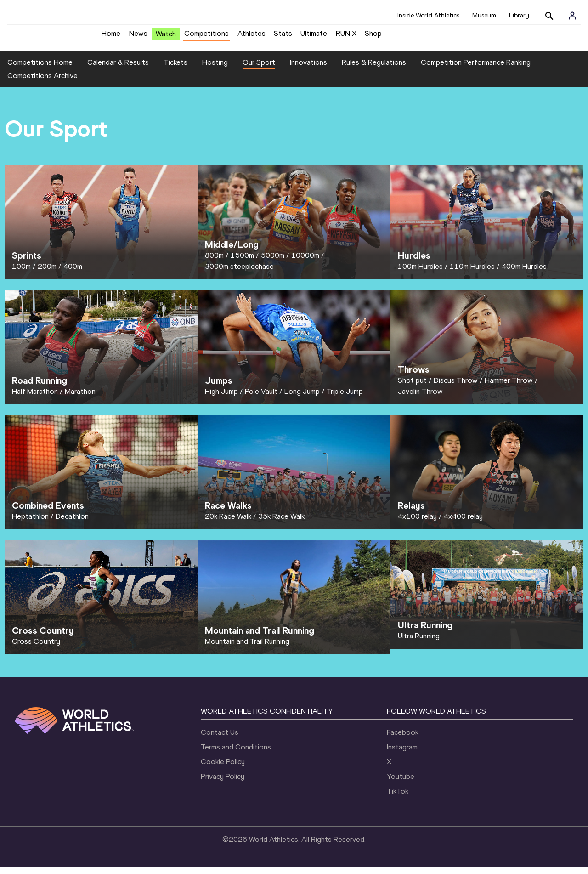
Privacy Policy (223, 783)
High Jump (221, 398)
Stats (283, 37)
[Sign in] (572, 16)
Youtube (401, 783)
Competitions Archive (42, 83)
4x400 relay (463, 523)
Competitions (206, 37)
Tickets (175, 69)
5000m (273, 262)
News (138, 37)
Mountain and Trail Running (247, 648)
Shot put (412, 387)
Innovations (308, 69)
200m (47, 273)
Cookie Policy (223, 769)
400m (73, 273)
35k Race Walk (281, 523)
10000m (305, 262)
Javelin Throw (420, 398)
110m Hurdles (472, 273)
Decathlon (72, 523)
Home (111, 37)
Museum (484, 15)
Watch (166, 37)
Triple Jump (345, 398)
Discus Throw (456, 387)
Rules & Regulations (374, 69)
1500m (242, 262)
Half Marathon (35, 398)
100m (21, 273)
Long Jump (302, 398)
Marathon (80, 398)
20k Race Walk (228, 523)
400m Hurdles (524, 273)
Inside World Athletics (428, 15)
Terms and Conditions (236, 754)
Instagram (402, 754)
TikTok (398, 798)
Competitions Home (40, 69)
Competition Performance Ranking (476, 69)
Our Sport (259, 69)
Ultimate (314, 37)
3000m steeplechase (239, 273)
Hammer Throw (509, 387)
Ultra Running (419, 643)
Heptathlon (30, 523)
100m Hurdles (420, 273)
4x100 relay (417, 523)
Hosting (215, 69)
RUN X (346, 37)
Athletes (252, 37)
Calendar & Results (118, 69)
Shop (373, 37)
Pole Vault (261, 398)
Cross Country (36, 648)
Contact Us (220, 739)
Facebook (403, 739)
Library (519, 15)
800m (214, 262)
